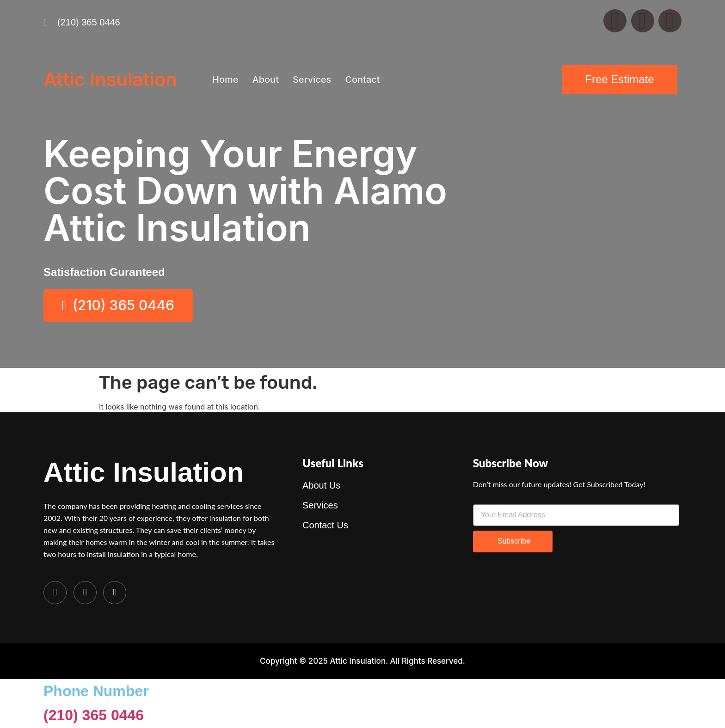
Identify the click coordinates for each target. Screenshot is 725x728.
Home (225, 80)
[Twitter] (85, 593)
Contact (362, 80)
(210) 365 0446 (94, 716)
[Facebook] (55, 593)
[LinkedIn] (115, 593)
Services (312, 80)
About (265, 80)
